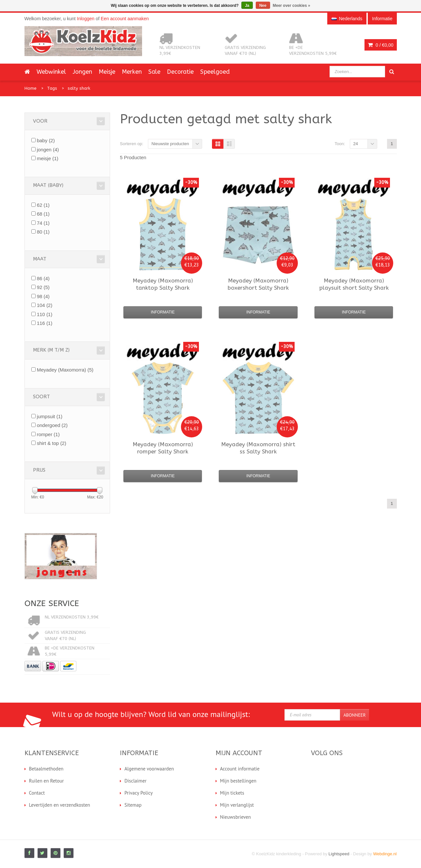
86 (43, 278)
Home (31, 88)
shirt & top (52, 443)
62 (43, 205)
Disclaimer (136, 781)
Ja (247, 6)
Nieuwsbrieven (236, 817)
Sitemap (133, 805)
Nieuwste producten (170, 144)
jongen (48, 150)
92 (43, 287)
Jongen (82, 72)
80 (43, 232)
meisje (48, 158)
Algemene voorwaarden (149, 769)
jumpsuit (50, 416)
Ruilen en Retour (47, 781)
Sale (154, 72)
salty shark (79, 88)
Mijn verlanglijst (237, 805)
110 (45, 314)
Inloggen (86, 19)
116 (45, 323)
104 (45, 305)
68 (43, 214)
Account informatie (240, 769)
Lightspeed (339, 854)
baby (46, 140)
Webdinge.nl (385, 854)
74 (43, 223)
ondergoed (52, 425)
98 (43, 296)
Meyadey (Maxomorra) (65, 370)
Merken (132, 72)
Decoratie (180, 72)
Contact (37, 793)
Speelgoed (215, 72)
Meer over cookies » (291, 6)
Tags (52, 88)
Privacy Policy (139, 793)
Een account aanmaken (125, 19)
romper (48, 434)
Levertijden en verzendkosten (60, 805)
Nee (263, 6)
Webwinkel (51, 72)
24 (356, 144)
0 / (381, 45)
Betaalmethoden (46, 769)
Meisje (107, 72)
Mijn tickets (232, 793)
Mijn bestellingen (238, 781)
